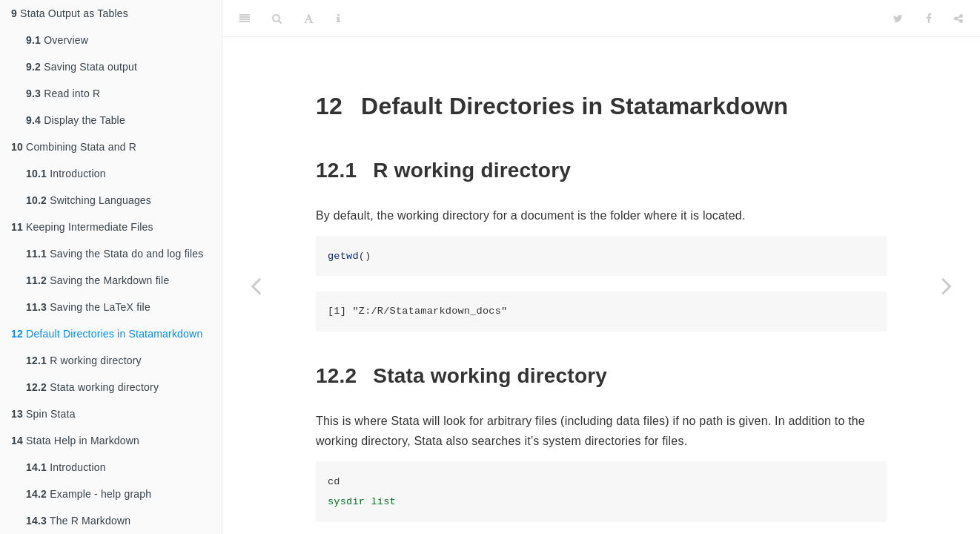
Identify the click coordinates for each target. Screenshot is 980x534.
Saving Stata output (82, 67)
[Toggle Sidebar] (245, 19)
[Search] (277, 19)
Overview (57, 40)
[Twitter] (898, 19)
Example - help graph (89, 494)
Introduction (66, 174)
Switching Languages (89, 200)
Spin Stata (43, 414)
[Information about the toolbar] (338, 19)
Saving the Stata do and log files (115, 254)
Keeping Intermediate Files (82, 227)
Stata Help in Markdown (75, 441)
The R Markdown (78, 521)
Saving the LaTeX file (88, 307)
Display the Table (76, 120)
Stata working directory (92, 387)
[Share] (959, 19)
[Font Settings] (309, 19)
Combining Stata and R (74, 147)
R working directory (84, 360)
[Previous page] (256, 286)
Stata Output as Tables (70, 13)
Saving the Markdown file (97, 280)
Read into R (63, 93)
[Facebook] (929, 19)
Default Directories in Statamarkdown (107, 334)
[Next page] (947, 286)
